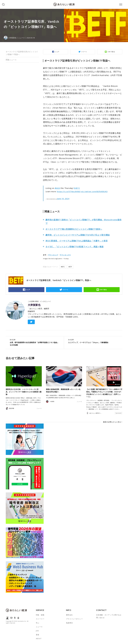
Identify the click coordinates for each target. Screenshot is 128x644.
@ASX (57, 188)
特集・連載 (40, 615)
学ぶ (38, 623)
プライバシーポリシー (74, 619)
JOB (37, 631)
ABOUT (39, 639)
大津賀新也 (34, 305)
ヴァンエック (53, 255)
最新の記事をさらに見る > (113, 422)
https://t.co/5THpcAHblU (69, 191)
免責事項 (69, 623)
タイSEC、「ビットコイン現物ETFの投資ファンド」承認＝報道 (74, 247)
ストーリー (40, 619)
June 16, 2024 (63, 199)
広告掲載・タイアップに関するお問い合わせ (109, 616)
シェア (57, 52)
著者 (38, 635)
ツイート (84, 52)
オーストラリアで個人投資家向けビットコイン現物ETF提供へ (74, 229)
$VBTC (77, 188)
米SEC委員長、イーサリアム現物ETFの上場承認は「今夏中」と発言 (77, 241)
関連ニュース (11, 60)
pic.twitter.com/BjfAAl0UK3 (94, 191)
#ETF (70, 267)
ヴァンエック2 (65, 255)
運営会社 (69, 615)
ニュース (21, 38)
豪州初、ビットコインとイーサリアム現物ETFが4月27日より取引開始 (78, 235)
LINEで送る (111, 52)
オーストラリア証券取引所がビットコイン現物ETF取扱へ (22, 53)
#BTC (63, 267)
